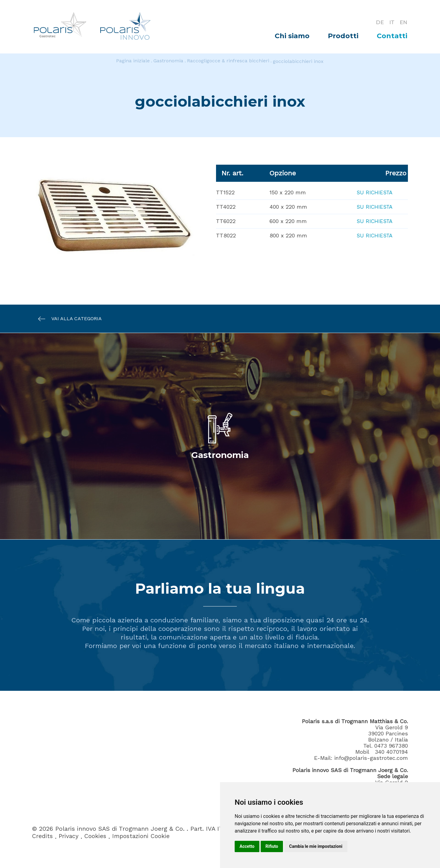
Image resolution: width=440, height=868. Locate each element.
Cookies (96, 837)
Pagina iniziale (133, 61)
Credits (42, 837)
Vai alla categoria (67, 319)
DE (377, 22)
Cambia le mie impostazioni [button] (316, 846)
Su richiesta (374, 192)
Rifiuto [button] (272, 846)
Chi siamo (292, 36)
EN (403, 22)
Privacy (69, 837)
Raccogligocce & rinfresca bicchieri (228, 61)
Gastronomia (168, 61)
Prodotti (343, 36)
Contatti (392, 36)
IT (390, 22)
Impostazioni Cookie (143, 837)
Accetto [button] (247, 846)
